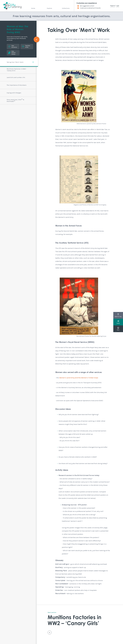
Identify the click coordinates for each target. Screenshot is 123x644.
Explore (49, 8)
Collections (66, 8)
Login (118, 6)
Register (113, 6)
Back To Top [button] (118, 315)
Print (118, 329)
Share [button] (118, 322)
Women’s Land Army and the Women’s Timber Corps (79, 378)
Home (33, 8)
